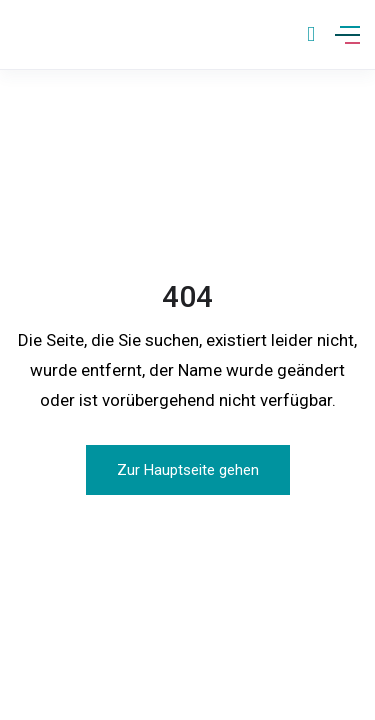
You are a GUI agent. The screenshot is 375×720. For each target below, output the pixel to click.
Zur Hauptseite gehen (188, 470)
